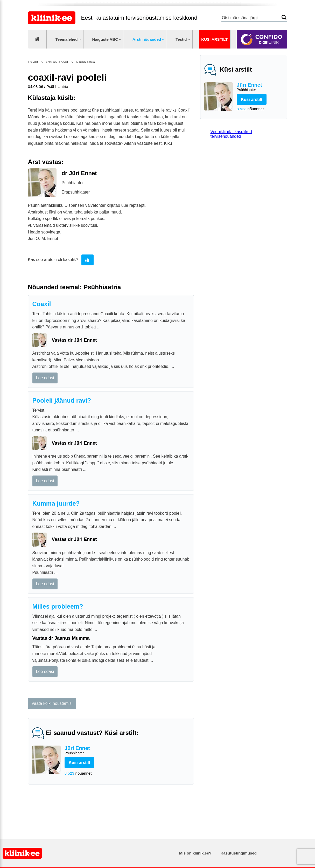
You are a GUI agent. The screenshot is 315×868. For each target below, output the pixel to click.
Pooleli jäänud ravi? (62, 400)
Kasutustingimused (239, 853)
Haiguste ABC (105, 39)
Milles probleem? (58, 606)
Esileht (33, 62)
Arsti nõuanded (147, 39)
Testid (181, 39)
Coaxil (42, 304)
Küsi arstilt (214, 39)
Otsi (284, 17)
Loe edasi (45, 378)
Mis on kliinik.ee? (195, 853)
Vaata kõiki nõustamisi (52, 703)
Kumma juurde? (56, 503)
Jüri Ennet (260, 87)
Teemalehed (67, 39)
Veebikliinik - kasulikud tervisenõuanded (231, 134)
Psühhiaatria (85, 62)
